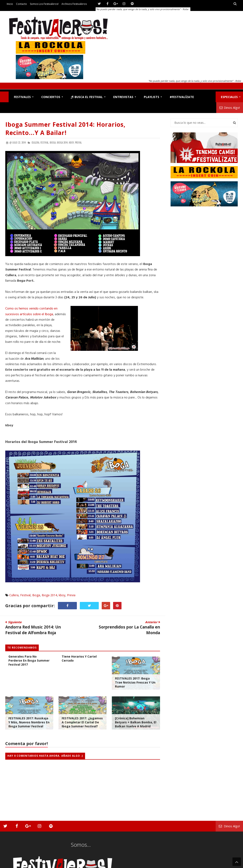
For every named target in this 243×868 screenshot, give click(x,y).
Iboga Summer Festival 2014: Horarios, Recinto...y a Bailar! (65, 129)
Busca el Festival (87, 97)
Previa (71, 595)
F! (4, 97)
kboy (62, 595)
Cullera (14, 595)
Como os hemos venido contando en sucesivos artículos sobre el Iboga (31, 311)
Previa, (78, 143)
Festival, (45, 143)
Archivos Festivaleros (74, 4)
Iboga (36, 595)
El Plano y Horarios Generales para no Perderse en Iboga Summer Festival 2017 (29, 658)
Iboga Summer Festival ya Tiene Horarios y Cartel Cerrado (81, 656)
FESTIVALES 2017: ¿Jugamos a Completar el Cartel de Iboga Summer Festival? (82, 722)
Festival (25, 595)
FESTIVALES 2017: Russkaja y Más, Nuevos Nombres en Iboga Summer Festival (29, 722)
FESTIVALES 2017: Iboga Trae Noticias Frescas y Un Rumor (135, 682)
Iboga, (53, 143)
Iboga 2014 (49, 595)
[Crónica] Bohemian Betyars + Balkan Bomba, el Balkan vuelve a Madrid (136, 722)
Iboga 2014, (63, 143)
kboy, (72, 143)
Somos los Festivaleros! (44, 4)
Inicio (10, 4)
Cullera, (36, 143)
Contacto (21, 4)
